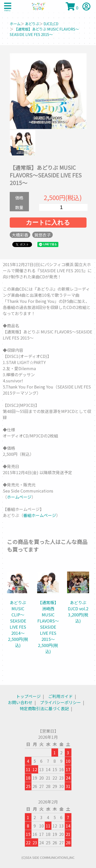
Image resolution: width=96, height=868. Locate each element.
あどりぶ (32, 24)
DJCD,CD (51, 24)
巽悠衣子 (42, 235)
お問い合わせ (20, 702)
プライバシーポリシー (60, 702)
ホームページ (19, 497)
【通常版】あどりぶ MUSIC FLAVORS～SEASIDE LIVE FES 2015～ (44, 32)
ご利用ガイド (60, 696)
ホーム (15, 24)
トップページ (28, 696)
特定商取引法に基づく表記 (44, 708)
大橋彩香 (20, 235)
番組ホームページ (40, 515)
